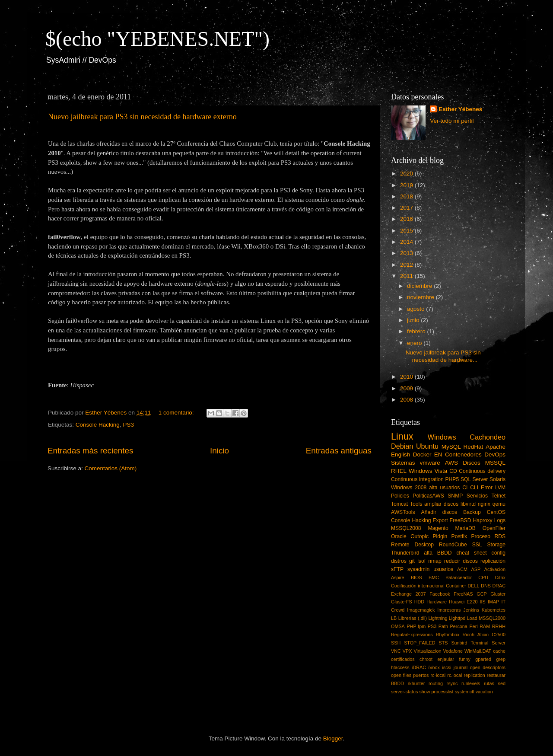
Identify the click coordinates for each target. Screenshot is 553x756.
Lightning (438, 618)
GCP (481, 594)
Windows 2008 (409, 488)
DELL (474, 586)
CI (465, 488)
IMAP (493, 602)
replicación (493, 561)
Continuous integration (417, 479)
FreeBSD (461, 520)
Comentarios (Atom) (111, 468)
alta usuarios (444, 488)
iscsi (447, 667)
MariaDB (466, 528)
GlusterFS (402, 602)
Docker (422, 455)
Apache (496, 447)
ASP (476, 569)
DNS (486, 586)
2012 (407, 265)
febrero (417, 331)
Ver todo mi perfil (452, 121)
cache (499, 651)
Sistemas (403, 463)
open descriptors (488, 667)
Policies (400, 496)
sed (502, 683)
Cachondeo (488, 437)
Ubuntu (427, 446)
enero (415, 343)
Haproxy (482, 520)
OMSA (398, 626)
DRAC (499, 586)
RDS (500, 536)
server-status (404, 692)
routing (436, 683)
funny (464, 659)
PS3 (128, 425)
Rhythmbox (448, 635)
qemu (499, 504)
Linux (402, 436)
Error (487, 488)
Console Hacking (98, 425)
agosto (416, 309)
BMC (434, 577)
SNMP (455, 496)
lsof (421, 561)
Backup (472, 512)
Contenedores (463, 455)
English (400, 455)
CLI (474, 488)
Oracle (399, 536)
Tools (416, 504)
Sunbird (459, 643)
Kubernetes (494, 610)
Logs (500, 520)
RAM (485, 626)
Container (456, 586)
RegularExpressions (412, 635)
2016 (407, 219)
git (412, 561)
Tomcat (399, 504)
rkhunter (416, 683)
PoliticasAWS (428, 496)
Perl (473, 626)
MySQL (451, 447)
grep (501, 659)
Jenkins (471, 610)
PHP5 (452, 479)
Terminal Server (488, 643)
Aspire (398, 577)
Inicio (219, 451)
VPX (407, 651)
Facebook (440, 594)
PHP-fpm (416, 626)
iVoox (434, 667)
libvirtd (468, 504)
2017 (407, 208)
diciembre (420, 286)
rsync (452, 683)
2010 (407, 377)
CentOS (496, 512)
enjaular (446, 659)
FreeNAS (463, 594)
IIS (483, 602)
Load (472, 618)
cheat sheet (471, 553)
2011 (407, 276)
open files (401, 675)
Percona (459, 626)
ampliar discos (441, 504)
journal (461, 667)
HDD (419, 602)
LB (394, 618)
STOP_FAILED (420, 643)
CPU (483, 577)
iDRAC (419, 667)
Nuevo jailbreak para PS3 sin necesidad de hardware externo (142, 117)
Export (440, 520)
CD (453, 471)
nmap (435, 561)
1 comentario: (177, 413)
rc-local (438, 675)
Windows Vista (428, 471)
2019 (407, 185)
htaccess (400, 667)
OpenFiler (494, 528)
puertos (421, 675)
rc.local (454, 675)
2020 (407, 174)
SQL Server (474, 479)
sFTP (397, 569)
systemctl (465, 692)
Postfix (459, 536)
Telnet (499, 496)
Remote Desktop (412, 545)
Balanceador (459, 577)
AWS (451, 463)
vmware (430, 463)
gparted (483, 659)
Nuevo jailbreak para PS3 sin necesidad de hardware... (443, 356)
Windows (442, 437)
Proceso (481, 536)
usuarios (443, 569)
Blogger (333, 738)
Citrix (500, 577)
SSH (396, 643)
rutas (489, 683)
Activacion (495, 569)
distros (399, 561)
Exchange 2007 (408, 594)
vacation (484, 692)
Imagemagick (421, 610)
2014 (407, 242)
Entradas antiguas (339, 451)
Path (443, 626)
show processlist (436, 692)
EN (438, 455)
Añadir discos (439, 512)
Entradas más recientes (90, 451)
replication (475, 675)
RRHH (499, 626)
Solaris (497, 479)
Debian (402, 446)
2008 (407, 400)
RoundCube (453, 545)
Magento (438, 528)
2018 (407, 196)
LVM (500, 488)
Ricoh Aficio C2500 (484, 635)
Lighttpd (457, 618)
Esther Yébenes (460, 109)
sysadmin (418, 569)
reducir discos (461, 561)
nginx (484, 504)
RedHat (474, 447)
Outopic (420, 536)
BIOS (416, 577)
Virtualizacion (427, 651)
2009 (407, 388)
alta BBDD (438, 553)
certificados (403, 659)
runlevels (471, 683)
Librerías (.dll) (413, 618)
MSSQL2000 (492, 618)
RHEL (399, 471)
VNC (396, 651)
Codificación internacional (418, 586)
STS (443, 643)
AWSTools (403, 512)
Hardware (437, 602)
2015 (407, 231)
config (499, 553)
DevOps (495, 455)
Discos (472, 463)
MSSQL (495, 463)
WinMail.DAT (478, 651)
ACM (462, 569)
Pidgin (440, 536)
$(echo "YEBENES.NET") (157, 39)
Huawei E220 (463, 602)
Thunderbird (405, 553)
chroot (426, 659)
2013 (407, 253)
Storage (497, 545)
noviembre (421, 297)
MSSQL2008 (406, 528)
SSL (477, 545)
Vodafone (453, 651)
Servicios (477, 496)
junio (414, 320)
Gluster (498, 594)
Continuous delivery (482, 471)
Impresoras (449, 610)
